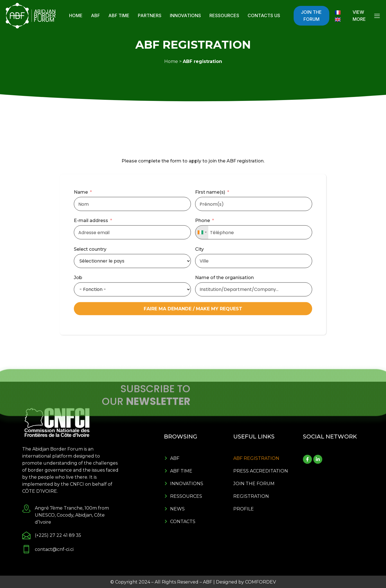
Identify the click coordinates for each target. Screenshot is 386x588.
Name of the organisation (224, 336)
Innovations (185, 15)
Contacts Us (264, 15)
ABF (95, 15)
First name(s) (210, 250)
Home (76, 15)
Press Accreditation (261, 471)
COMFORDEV (261, 582)
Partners (150, 15)
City (199, 307)
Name (81, 250)
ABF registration (256, 458)
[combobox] (202, 291)
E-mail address (91, 279)
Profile (244, 509)
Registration (251, 496)
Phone (203, 279)
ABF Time (119, 15)
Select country (90, 307)
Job (78, 336)
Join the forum (254, 484)
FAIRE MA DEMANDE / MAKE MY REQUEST (193, 367)
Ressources (224, 15)
